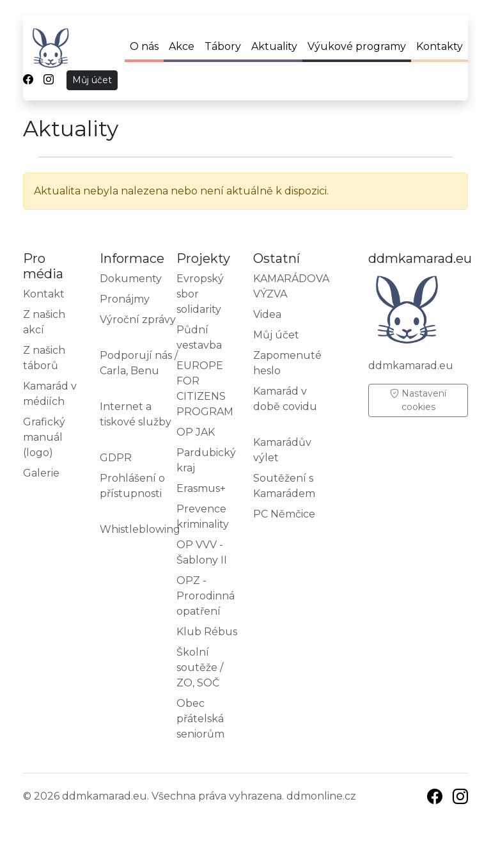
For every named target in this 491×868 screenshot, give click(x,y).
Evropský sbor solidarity (200, 294)
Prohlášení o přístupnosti (132, 486)
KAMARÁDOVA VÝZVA (291, 286)
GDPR (116, 458)
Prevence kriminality (203, 517)
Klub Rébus (207, 632)
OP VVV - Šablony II (202, 552)
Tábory (223, 46)
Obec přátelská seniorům (200, 719)
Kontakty (440, 46)
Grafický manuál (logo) (44, 437)
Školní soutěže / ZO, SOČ (200, 667)
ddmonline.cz (321, 796)
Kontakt (44, 294)
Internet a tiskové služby (136, 414)
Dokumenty (131, 279)
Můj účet (92, 80)
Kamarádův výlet (282, 450)
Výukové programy (357, 46)
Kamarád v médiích (50, 394)
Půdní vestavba (199, 337)
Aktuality (274, 46)
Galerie (41, 473)
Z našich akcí (44, 322)
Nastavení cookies (418, 400)
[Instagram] (460, 799)
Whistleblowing (140, 529)
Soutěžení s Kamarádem (284, 486)
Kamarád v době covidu (285, 399)
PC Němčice (284, 514)
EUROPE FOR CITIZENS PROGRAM (205, 389)
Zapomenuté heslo (287, 363)
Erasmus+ (201, 488)
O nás (144, 46)
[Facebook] (435, 799)
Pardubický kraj (206, 460)
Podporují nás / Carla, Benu (139, 363)
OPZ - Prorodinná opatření (206, 596)
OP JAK (196, 432)
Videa (267, 314)
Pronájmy (125, 299)
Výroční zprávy (138, 320)
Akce (182, 46)
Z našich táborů (44, 358)
